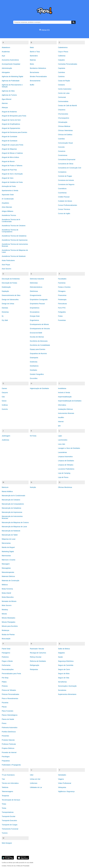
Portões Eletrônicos (9, 732)
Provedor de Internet (9, 752)
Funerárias (62, 320)
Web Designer (7, 843)
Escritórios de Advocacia (39, 341)
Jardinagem (6, 436)
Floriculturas (62, 304)
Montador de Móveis (9, 601)
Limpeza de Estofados (66, 461)
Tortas (4, 808)
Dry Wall (5, 320)
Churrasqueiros (64, 118)
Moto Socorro (7, 605)
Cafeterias (62, 56)
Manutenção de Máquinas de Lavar (14, 527)
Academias (6, 52)
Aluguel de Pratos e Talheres (12, 166)
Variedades (62, 775)
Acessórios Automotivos (10, 60)
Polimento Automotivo (10, 728)
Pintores (5, 686)
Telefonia (5, 787)
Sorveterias (62, 690)
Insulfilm (61, 417)
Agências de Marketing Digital (12, 77)
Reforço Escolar (36, 657)
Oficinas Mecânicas (65, 487)
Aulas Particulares (8, 260)
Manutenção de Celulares (11, 500)
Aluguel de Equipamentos (11, 128)
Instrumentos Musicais (66, 413)
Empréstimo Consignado (39, 300)
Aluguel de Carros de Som (11, 120)
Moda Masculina (8, 597)
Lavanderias (62, 452)
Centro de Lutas (64, 93)
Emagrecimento (36, 295)
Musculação (6, 639)
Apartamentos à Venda (10, 191)
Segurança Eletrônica (66, 661)
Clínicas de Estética (65, 135)
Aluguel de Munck (8, 161)
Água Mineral (7, 99)
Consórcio (62, 151)
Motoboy (5, 610)
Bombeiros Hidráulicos (38, 68)
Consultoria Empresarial (67, 160)
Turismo (5, 833)
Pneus (4, 723)
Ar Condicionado (8, 199)
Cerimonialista (63, 101)
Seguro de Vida (64, 678)
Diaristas (5, 308)
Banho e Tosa (35, 52)
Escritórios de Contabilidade (40, 345)
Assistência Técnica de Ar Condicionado (11, 221)
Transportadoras (8, 812)
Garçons (5, 393)
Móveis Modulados (8, 618)
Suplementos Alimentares (67, 694)
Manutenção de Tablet (10, 535)
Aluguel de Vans (8, 178)
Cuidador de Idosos (65, 201)
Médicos (5, 585)
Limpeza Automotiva (65, 457)
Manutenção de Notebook (11, 531)
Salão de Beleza (64, 649)
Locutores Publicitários (66, 469)
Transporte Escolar (9, 816)
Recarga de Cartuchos (38, 653)
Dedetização (6, 287)
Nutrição (33, 487)
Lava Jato (62, 444)
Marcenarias (6, 543)
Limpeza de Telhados (66, 465)
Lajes (60, 436)
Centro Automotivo (65, 89)
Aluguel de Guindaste (9, 137)
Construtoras (63, 155)
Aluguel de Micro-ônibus (10, 157)
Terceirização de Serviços (11, 800)
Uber (32, 775)
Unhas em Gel (35, 779)
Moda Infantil (6, 593)
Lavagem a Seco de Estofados (69, 448)
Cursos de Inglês (64, 214)
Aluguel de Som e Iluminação (12, 174)
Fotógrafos (62, 312)
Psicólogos (6, 757)
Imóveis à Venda (64, 393)
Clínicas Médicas (64, 126)
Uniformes (34, 783)
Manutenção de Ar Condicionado (13, 496)
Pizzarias (5, 703)
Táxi (3, 779)
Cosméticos (62, 189)
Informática (62, 405)
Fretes (60, 316)
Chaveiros (62, 110)
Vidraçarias (62, 787)
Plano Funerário (8, 711)
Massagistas (6, 568)
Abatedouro (6, 47)
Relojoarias (34, 669)
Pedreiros (5, 657)
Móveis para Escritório (10, 626)
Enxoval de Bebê (36, 333)
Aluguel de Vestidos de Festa (12, 182)
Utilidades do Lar (36, 787)
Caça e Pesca (63, 52)
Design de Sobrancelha (10, 300)
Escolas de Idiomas (37, 337)
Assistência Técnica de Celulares (14, 226)
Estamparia (34, 358)
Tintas (4, 804)
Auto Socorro (6, 269)
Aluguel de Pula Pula (9, 170)
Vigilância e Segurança (66, 791)
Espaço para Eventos (38, 349)
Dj (3, 316)
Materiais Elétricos (8, 576)
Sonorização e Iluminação (67, 686)
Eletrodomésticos (36, 287)
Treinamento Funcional (10, 829)
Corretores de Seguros (66, 184)
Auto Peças (6, 265)
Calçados (61, 60)
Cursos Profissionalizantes (68, 205)
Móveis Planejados (9, 622)
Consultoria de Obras (66, 164)
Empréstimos (35, 308)
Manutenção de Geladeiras (11, 508)
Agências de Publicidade (11, 81)
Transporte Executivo (9, 821)
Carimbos (62, 72)
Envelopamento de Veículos (40, 329)
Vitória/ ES (45, 30)
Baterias (33, 60)
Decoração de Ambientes (11, 279)
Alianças (5, 108)
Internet (61, 422)
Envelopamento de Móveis (39, 324)
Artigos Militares (8, 211)
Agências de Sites (8, 91)
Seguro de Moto (64, 674)
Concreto (61, 147)
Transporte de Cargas (10, 825)
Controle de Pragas (65, 176)
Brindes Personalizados (38, 77)
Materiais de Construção (10, 581)
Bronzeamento (35, 81)
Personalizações (8, 669)
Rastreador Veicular (37, 649)
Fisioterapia (62, 300)
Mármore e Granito (9, 560)
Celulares (61, 85)
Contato (4, 866)
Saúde (60, 657)
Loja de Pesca (63, 477)
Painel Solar (6, 649)
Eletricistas (34, 283)
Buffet (32, 85)
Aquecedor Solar (8, 195)
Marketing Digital (8, 552)
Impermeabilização (65, 397)
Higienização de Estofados (39, 388)
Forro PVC (62, 308)
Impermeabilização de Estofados (70, 401)
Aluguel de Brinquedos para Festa (14, 116)
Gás (3, 397)
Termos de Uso (11, 866)
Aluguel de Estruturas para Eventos (14, 132)
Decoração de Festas (9, 283)
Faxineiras (62, 283)
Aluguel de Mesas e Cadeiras (12, 153)
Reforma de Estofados (38, 661)
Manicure (5, 487)
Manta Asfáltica (7, 491)
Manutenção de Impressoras (12, 512)
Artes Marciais (7, 207)
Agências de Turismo (9, 95)
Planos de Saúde (8, 719)
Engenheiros (34, 320)
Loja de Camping (64, 473)
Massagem (6, 564)
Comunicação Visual (65, 143)
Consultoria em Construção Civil (70, 168)
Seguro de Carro (64, 669)
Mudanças (5, 630)
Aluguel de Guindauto (10, 141)
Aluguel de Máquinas (9, 149)
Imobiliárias (62, 388)
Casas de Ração (64, 81)
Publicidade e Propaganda (11, 765)
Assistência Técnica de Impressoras (15, 240)
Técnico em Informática (10, 783)
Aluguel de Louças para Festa (12, 145)
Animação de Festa (9, 186)
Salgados (61, 653)
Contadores (62, 172)
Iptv (59, 426)
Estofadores (34, 366)
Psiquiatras (6, 761)
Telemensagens (7, 791)
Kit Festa (33, 436)
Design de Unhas (8, 304)
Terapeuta (5, 796)
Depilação (5, 291)
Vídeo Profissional (65, 783)
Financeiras (62, 295)
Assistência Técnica (9, 215)
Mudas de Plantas (8, 635)
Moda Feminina (7, 589)
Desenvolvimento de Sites (11, 295)
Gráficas (5, 405)
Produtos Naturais (8, 740)
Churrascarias (63, 114)
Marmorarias (6, 556)
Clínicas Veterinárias (65, 130)
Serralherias (62, 682)
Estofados (34, 370)
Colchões (61, 139)
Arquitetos (5, 203)
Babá (32, 47)
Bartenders (34, 56)
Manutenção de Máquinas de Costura (15, 522)
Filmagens (62, 291)
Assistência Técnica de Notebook (14, 256)
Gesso (4, 401)
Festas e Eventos (64, 287)
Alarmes (5, 103)
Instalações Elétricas (65, 409)
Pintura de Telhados (9, 690)
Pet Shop (5, 678)
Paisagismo (6, 653)
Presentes (5, 736)
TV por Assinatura (8, 775)
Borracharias (34, 72)
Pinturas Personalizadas (10, 694)
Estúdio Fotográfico (37, 374)
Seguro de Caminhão (66, 665)
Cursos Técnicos (64, 209)
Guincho (5, 409)
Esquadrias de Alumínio (38, 354)
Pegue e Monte (7, 661)
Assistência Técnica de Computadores (10, 231)
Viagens (61, 779)
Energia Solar (35, 316)
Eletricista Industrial (37, 279)
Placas (4, 707)
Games (4, 388)
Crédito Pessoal (64, 197)
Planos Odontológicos (10, 715)
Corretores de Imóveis (66, 180)
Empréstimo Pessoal (37, 304)
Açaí (3, 56)
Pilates (4, 682)
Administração (7, 68)
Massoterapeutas (8, 572)
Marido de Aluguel (8, 547)
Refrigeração (35, 665)
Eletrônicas (34, 291)
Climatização (63, 122)
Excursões (34, 378)
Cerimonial (62, 97)
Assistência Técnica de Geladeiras (14, 236)
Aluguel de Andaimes (9, 112)
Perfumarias (6, 665)
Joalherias (5, 440)
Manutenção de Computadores (13, 504)
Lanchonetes (63, 440)
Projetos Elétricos (8, 748)
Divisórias (5, 312)
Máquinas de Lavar (9, 539)
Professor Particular (9, 744)
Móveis (4, 614)
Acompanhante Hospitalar (11, 64)
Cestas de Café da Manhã (67, 106)
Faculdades (62, 279)
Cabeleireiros (63, 47)
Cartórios (61, 77)
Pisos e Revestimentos (10, 698)
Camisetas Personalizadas (68, 64)
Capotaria (62, 68)
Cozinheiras (62, 193)
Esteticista (34, 362)
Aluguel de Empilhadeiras (11, 124)
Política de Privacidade (23, 866)
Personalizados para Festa (11, 674)
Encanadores (35, 312)
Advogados (6, 72)
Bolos (32, 64)
